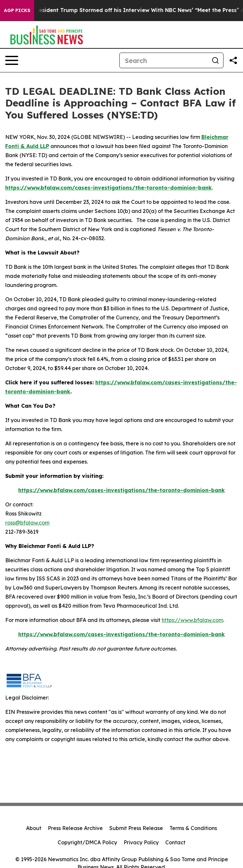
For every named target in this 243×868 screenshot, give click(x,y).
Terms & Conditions (193, 828)
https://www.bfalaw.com (192, 620)
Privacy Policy (141, 842)
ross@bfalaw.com (27, 523)
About (34, 828)
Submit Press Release (136, 828)
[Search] (164, 60)
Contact (175, 842)
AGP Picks (17, 10)
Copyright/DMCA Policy (87, 842)
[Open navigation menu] (12, 60)
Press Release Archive (75, 828)
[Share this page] (233, 60)
